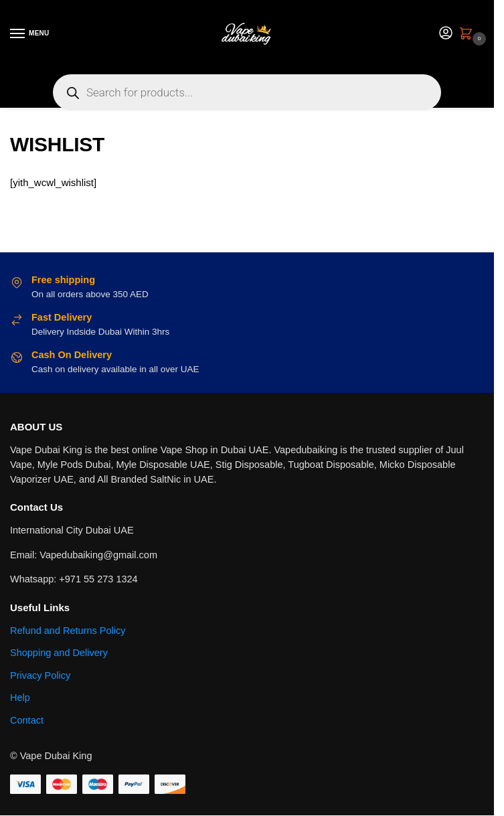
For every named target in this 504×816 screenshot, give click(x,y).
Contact (27, 720)
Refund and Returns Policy (68, 631)
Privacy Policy (40, 675)
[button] (469, 35)
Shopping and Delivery (59, 653)
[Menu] (30, 34)
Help (20, 698)
